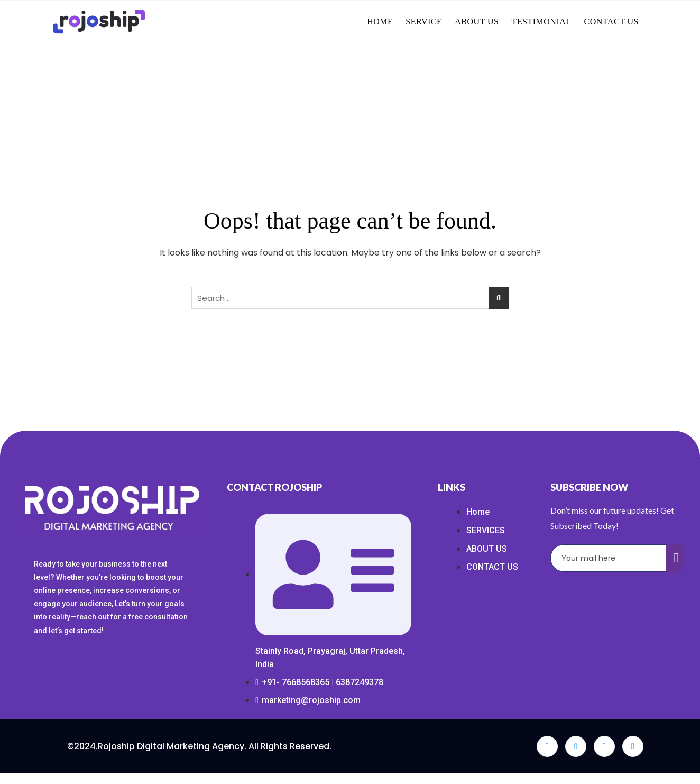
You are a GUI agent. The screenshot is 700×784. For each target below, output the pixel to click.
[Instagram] (633, 746)
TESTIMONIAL (542, 21)
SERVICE (424, 21)
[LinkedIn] (604, 746)
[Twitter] (576, 746)
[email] (609, 558)
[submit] (675, 559)
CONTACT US (611, 21)
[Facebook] (547, 746)
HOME (380, 21)
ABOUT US (477, 21)
